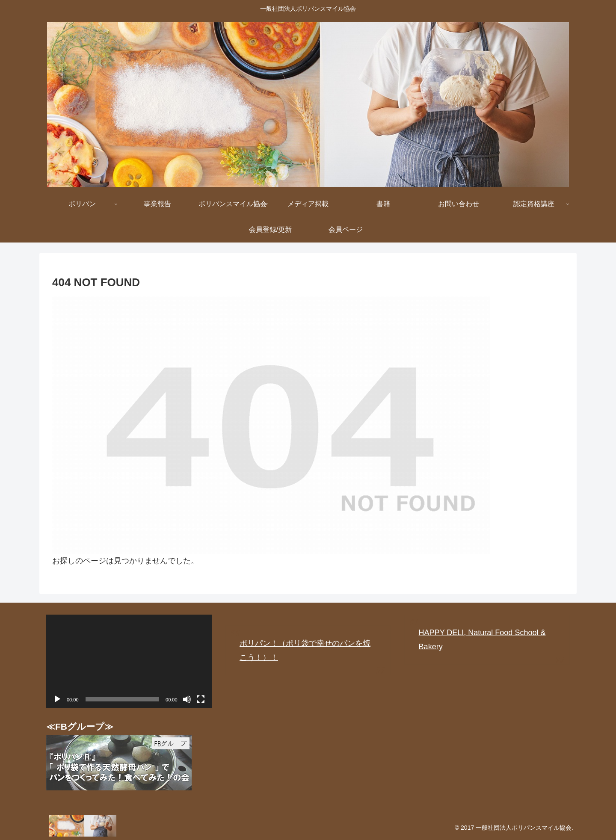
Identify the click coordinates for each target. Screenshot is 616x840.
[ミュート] (187, 699)
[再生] (57, 699)
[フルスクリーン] (201, 699)
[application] (129, 661)
